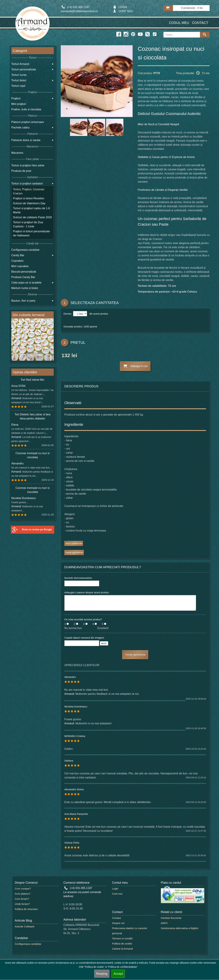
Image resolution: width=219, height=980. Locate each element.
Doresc (68, 314)
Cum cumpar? (23, 889)
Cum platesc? (23, 894)
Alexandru (70, 677)
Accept (118, 974)
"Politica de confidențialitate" (123, 967)
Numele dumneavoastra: (78, 578)
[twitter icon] (147, 34)
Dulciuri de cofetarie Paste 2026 (32, 217)
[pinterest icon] (133, 34)
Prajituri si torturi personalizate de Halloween (31, 233)
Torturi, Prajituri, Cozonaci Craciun (29, 191)
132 (66, 356)
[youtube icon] (140, 34)
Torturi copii (18, 86)
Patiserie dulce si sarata (26, 140)
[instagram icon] (126, 34)
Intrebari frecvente (171, 918)
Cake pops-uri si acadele (26, 283)
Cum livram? (22, 899)
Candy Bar (18, 255)
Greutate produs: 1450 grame (80, 326)
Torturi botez (19, 80)
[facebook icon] (119, 34)
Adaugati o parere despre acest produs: (87, 592)
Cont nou (117, 894)
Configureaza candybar (25, 250)
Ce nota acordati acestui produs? (83, 619)
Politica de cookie (122, 944)
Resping (102, 974)
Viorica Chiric (72, 843)
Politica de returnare (26, 909)
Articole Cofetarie (25, 926)
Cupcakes (17, 261)
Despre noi (118, 923)
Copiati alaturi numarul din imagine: (84, 638)
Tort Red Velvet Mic (33, 380)
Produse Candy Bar (23, 277)
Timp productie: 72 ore (193, 73)
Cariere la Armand (122, 949)
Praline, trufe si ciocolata (26, 109)
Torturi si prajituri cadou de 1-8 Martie (31, 210)
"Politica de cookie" (94, 967)
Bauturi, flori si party (23, 301)
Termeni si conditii (122, 938)
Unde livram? (22, 904)
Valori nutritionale (74, 543)
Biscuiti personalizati (24, 272)
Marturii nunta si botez (25, 288)
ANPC (164, 923)
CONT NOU (123, 11)
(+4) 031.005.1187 (78, 888)
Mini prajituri (19, 104)
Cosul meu (179, 23)
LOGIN (120, 7)
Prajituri (16, 98)
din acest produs (98, 314)
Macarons (17, 153)
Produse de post (21, 171)
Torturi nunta (19, 75)
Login (115, 889)
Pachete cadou (20, 127)
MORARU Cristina (75, 736)
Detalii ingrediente (74, 552)
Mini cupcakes (20, 266)
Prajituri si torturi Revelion (29, 198)
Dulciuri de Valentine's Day (29, 203)
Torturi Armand (20, 64)
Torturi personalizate (24, 69)
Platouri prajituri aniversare (28, 122)
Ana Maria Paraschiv (76, 814)
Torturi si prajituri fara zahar (28, 165)
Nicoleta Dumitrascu (76, 706)
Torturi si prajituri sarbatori (27, 184)
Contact (200, 23)
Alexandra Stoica (74, 789)
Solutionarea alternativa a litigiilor (180, 928)
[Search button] (205, 35)
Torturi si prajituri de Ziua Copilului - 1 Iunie (28, 224)
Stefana (69, 761)
